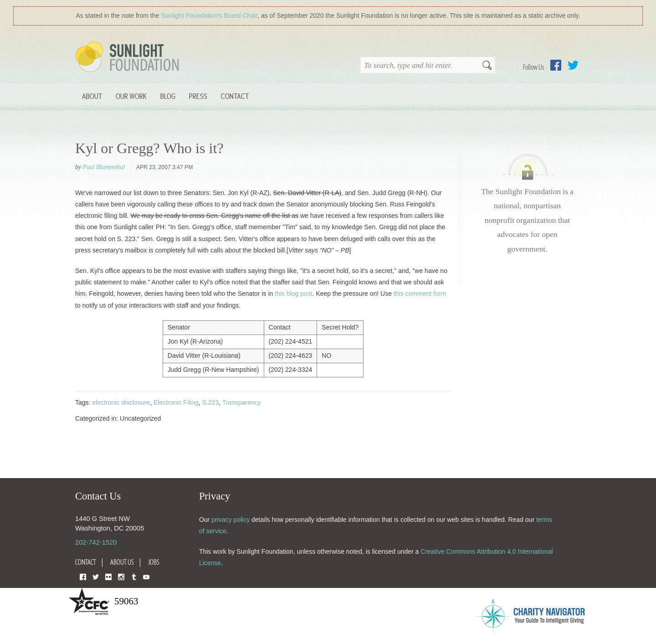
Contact (235, 96)
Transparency (242, 402)
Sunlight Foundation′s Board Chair (209, 15)
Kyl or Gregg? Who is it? (149, 148)
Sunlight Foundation (129, 57)
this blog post (294, 294)
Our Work (131, 96)
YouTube (146, 576)
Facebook (556, 65)
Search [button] (487, 66)
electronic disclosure (121, 402)
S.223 (211, 402)
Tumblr (134, 576)
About (92, 96)
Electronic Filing (176, 402)
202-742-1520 (96, 542)
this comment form (420, 294)
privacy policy (231, 520)
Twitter (573, 65)
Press (198, 96)
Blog (168, 96)
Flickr (108, 576)
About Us (122, 562)
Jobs (154, 562)
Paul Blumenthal (104, 167)
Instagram (121, 576)
